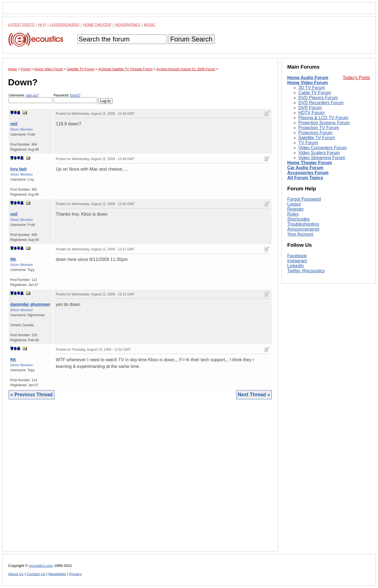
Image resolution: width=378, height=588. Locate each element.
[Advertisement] (140, 480)
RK (13, 259)
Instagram (297, 261)
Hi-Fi (42, 25)
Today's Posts (356, 78)
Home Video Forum (308, 83)
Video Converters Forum (322, 148)
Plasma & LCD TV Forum (323, 118)
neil (14, 124)
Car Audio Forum (305, 168)
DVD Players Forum (318, 98)
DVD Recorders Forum (321, 103)
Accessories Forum (308, 173)
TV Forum (308, 143)
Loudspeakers (65, 25)
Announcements (303, 229)
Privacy (76, 574)
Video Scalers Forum (319, 153)
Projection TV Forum (319, 128)
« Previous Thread (31, 395)
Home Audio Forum (308, 78)
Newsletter (57, 574)
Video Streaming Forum (322, 158)
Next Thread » (254, 395)
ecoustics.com (41, 566)
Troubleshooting (303, 224)
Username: (30, 98)
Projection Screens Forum (324, 123)
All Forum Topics (305, 178)
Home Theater (97, 25)
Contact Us (36, 574)
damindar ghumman (30, 304)
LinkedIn (296, 266)
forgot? (75, 95)
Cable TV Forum (315, 93)
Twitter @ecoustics (306, 271)
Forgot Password (304, 199)
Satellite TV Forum (317, 138)
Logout (294, 204)
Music (150, 25)
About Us (16, 574)
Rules (293, 214)
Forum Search (191, 39)
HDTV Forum (311, 113)
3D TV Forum (312, 88)
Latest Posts (21, 25)
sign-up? (32, 95)
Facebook (297, 256)
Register (296, 209)
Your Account (300, 234)
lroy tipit (18, 169)
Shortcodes (298, 219)
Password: (75, 98)
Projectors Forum (315, 133)
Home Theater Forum (310, 163)
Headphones (128, 25)
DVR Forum (310, 108)
